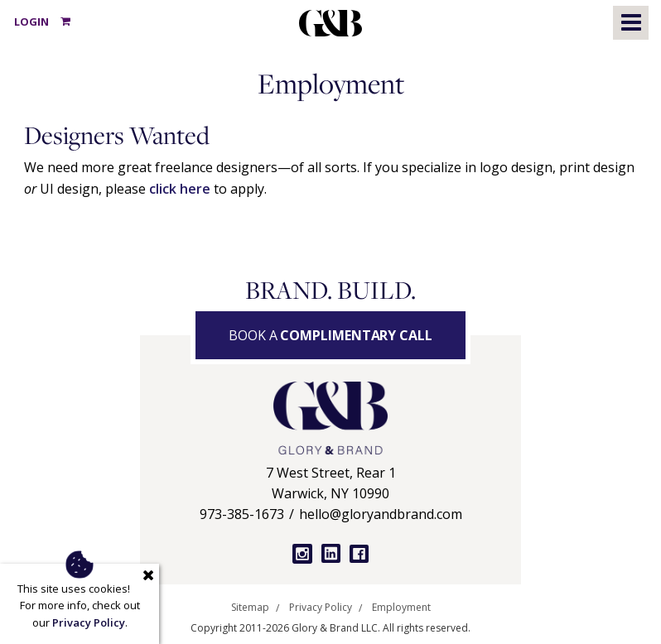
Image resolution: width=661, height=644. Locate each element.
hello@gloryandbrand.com (381, 514)
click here (180, 189)
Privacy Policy (321, 608)
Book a (330, 335)
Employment (401, 608)
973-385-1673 (242, 514)
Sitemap (250, 608)
